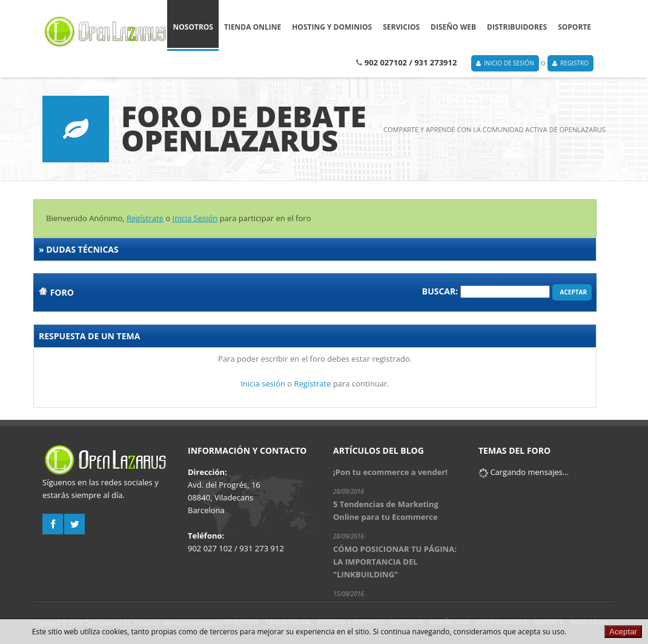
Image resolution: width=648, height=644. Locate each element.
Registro (570, 63)
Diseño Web (453, 32)
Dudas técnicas (82, 249)
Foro (62, 292)
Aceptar (572, 292)
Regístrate (145, 218)
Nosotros (193, 32)
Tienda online (253, 32)
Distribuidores (517, 32)
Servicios (401, 32)
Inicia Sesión (195, 218)
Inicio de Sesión (505, 63)
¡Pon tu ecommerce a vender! (390, 472)
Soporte (574, 32)
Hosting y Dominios (332, 32)
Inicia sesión (263, 383)
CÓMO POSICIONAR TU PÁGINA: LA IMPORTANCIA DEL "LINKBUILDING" (395, 562)
